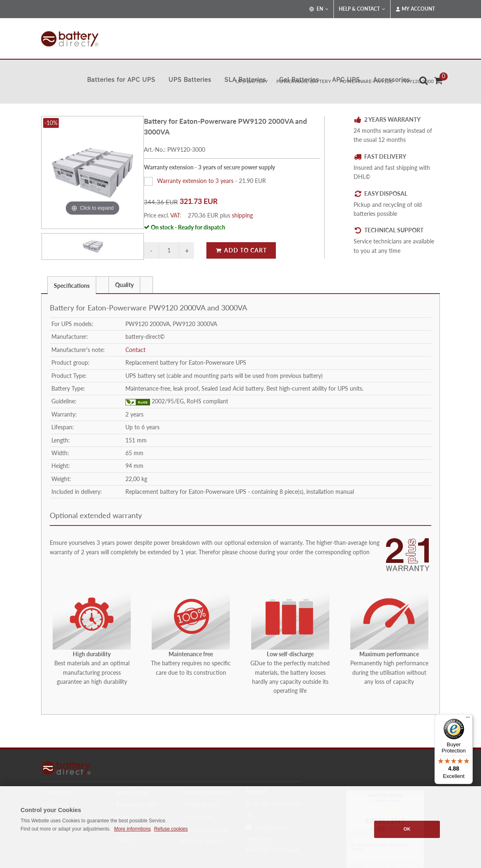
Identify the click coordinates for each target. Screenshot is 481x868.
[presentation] (102, 285)
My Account (415, 9)
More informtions (132, 829)
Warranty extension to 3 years (195, 181)
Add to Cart (241, 250)
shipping (242, 215)
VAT (175, 215)
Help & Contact (362, 9)
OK (407, 829)
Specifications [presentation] (72, 286)
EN (319, 9)
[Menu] (468, 719)
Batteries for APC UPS (121, 80)
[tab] (72, 285)
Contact (135, 350)
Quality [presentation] (124, 285)
